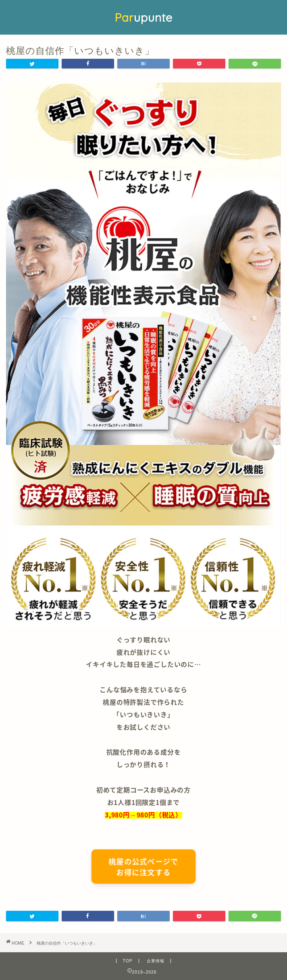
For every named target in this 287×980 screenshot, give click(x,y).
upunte (143, 17)
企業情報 (156, 961)
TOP (127, 961)
